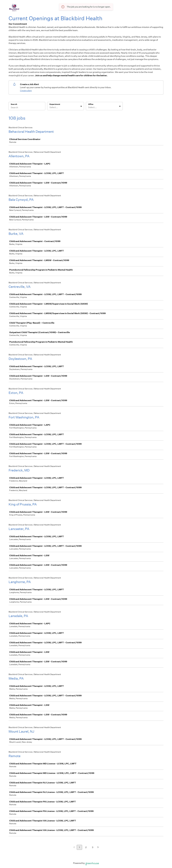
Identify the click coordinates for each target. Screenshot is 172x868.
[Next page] (98, 847)
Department (55, 104)
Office (91, 104)
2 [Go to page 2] (86, 847)
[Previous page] (74, 847)
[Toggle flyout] (81, 106)
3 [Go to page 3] (93, 847)
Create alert (26, 91)
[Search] (27, 108)
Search (14, 104)
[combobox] (50, 107)
